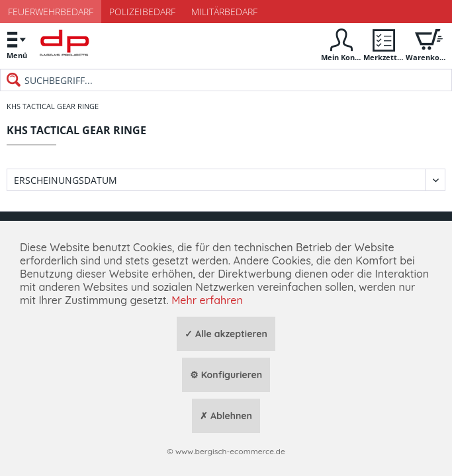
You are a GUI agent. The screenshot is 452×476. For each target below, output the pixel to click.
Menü (17, 43)
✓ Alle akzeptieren (226, 334)
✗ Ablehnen (226, 416)
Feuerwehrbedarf (51, 12)
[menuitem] (17, 45)
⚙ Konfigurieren (226, 375)
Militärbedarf (224, 12)
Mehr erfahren (207, 300)
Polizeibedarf (142, 12)
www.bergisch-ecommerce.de (230, 451)
